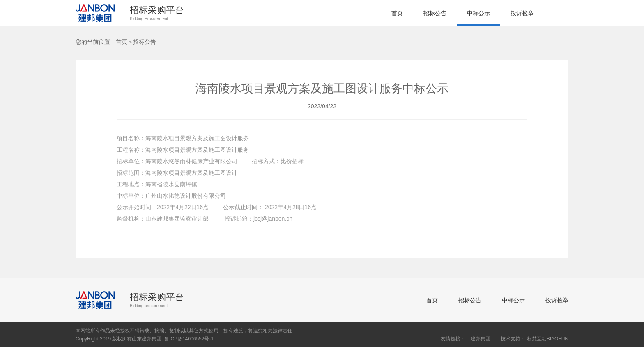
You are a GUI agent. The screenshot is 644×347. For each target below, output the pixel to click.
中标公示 (478, 13)
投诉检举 (522, 13)
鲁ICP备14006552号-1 (189, 339)
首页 (397, 13)
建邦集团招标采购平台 (95, 13)
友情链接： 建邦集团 (466, 339)
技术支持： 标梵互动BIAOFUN (535, 339)
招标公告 (435, 13)
